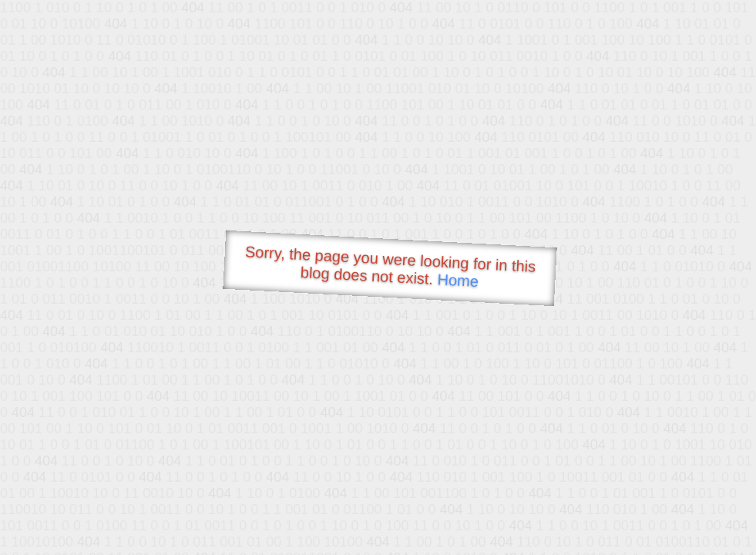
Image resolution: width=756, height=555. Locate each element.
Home (458, 280)
